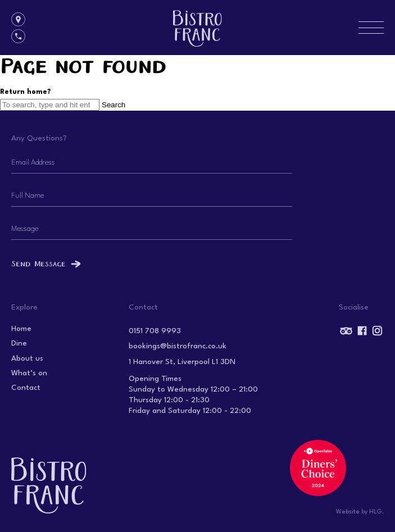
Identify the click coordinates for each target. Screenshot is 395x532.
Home (21, 329)
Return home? (26, 92)
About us (27, 359)
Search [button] (113, 105)
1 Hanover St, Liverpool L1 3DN (182, 362)
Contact (26, 388)
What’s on (29, 373)
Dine (19, 344)
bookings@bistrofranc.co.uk (178, 346)
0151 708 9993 (155, 331)
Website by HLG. (360, 512)
